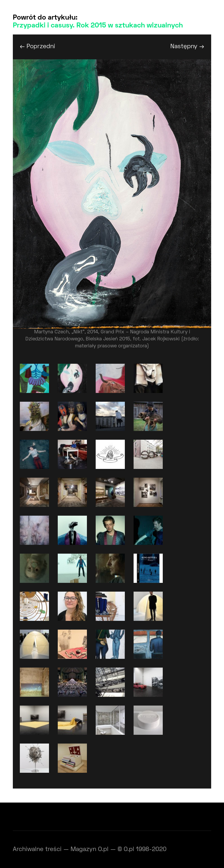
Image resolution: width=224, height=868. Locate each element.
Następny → (187, 47)
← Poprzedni (37, 47)
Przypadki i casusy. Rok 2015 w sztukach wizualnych (98, 26)
